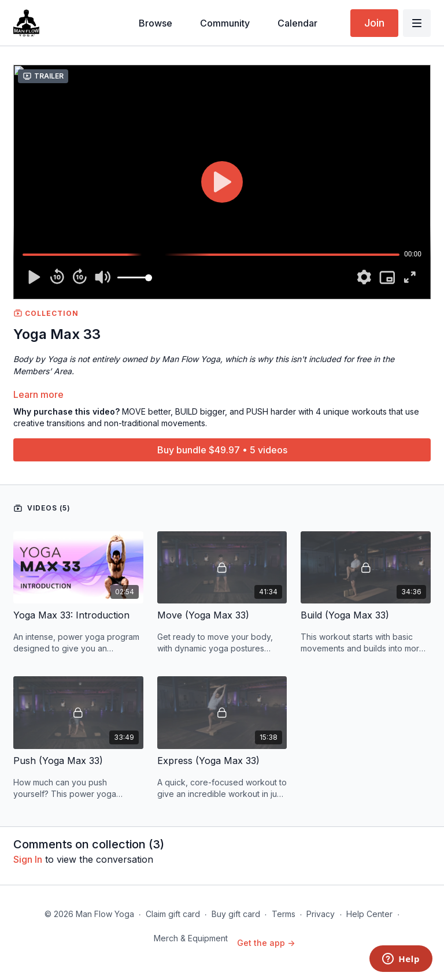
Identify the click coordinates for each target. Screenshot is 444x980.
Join (374, 23)
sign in (28, 859)
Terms (284, 914)
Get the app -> (266, 943)
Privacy (321, 914)
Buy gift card (236, 914)
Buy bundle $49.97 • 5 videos (222, 450)
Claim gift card (173, 914)
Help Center (369, 914)
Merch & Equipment (191, 938)
